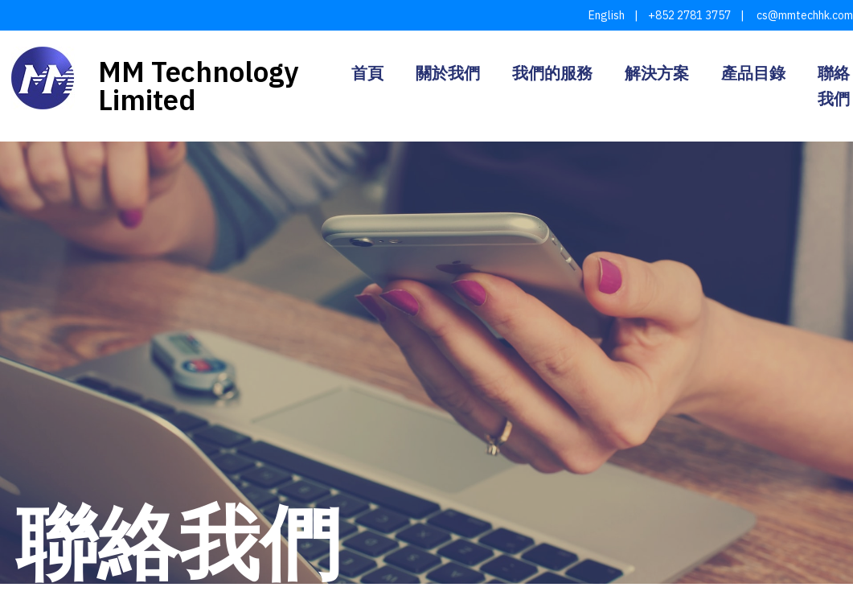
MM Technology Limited (198, 86)
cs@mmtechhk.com (804, 15)
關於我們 (448, 73)
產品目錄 (753, 73)
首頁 (367, 73)
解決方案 (657, 73)
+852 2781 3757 (689, 15)
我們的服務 (552, 73)
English (607, 15)
